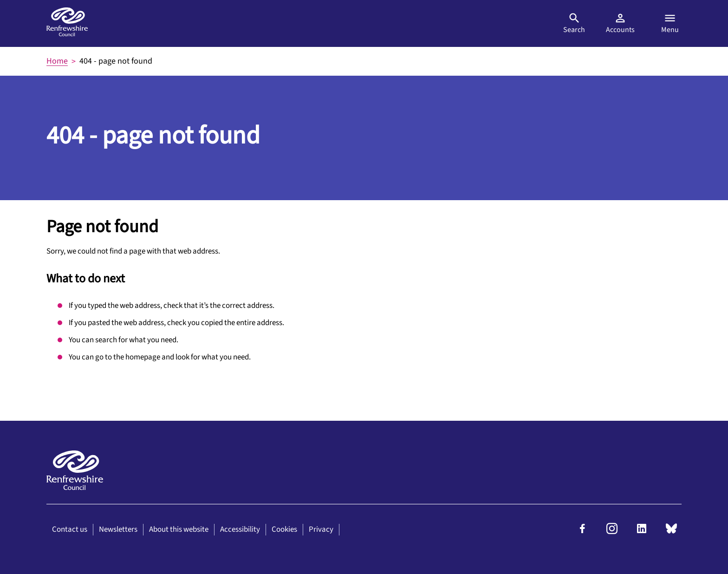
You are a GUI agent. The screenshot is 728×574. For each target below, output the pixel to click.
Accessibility (240, 529)
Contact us (70, 529)
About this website (179, 529)
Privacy (321, 529)
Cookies (284, 529)
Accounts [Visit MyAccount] (620, 23)
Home (57, 61)
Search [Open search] (574, 23)
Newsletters (118, 529)
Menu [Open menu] (670, 23)
